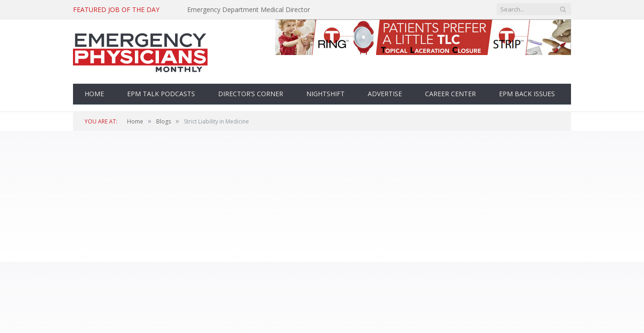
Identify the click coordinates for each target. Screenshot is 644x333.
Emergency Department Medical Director (249, 10)
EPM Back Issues (527, 94)
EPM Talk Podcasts (161, 94)
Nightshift (325, 94)
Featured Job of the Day (116, 10)
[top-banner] (423, 52)
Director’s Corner (251, 94)
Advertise (385, 94)
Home (94, 94)
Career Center (450, 94)
